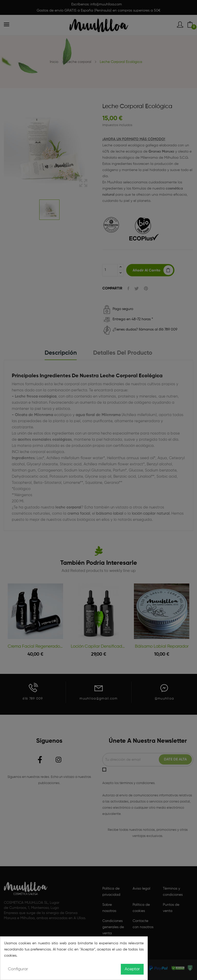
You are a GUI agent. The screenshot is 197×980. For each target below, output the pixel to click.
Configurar (18, 969)
